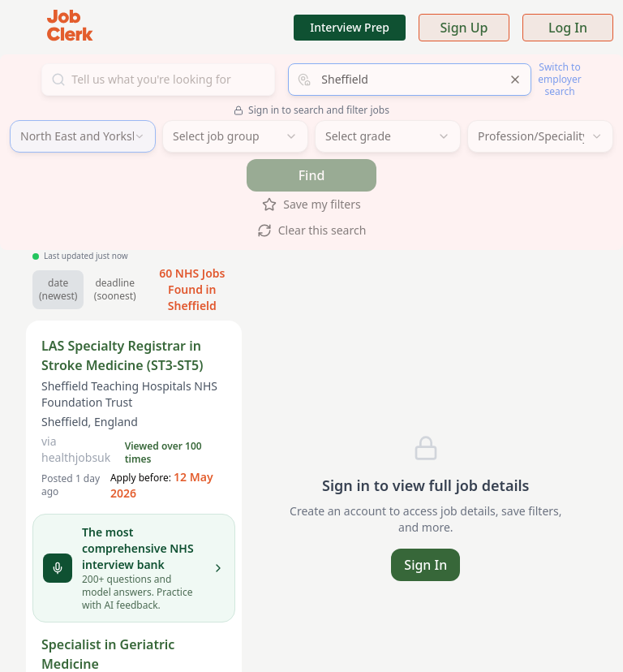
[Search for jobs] (158, 80)
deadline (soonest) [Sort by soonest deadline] (115, 289)
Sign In (425, 565)
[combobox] (410, 80)
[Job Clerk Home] (70, 27)
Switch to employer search (559, 79)
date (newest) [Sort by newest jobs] (58, 289)
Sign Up (464, 28)
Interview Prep (350, 27)
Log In (568, 28)
